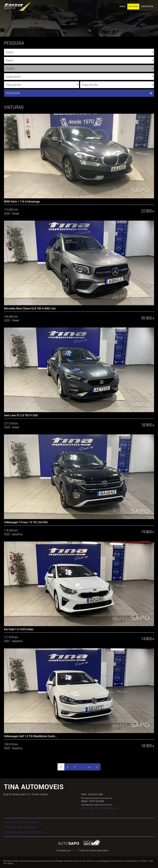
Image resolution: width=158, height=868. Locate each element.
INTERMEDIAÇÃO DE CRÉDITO (23, 832)
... (82, 767)
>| (97, 767)
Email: (100, 808)
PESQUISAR (79, 93)
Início (123, 6)
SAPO (75, 850)
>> (89, 767)
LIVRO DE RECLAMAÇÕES (21, 827)
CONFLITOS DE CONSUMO (21, 822)
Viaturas (133, 6)
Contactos (147, 6)
